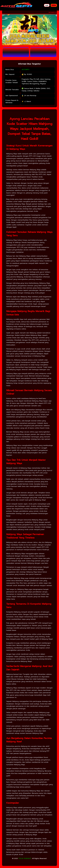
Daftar (54, 5)
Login (47, 5)
